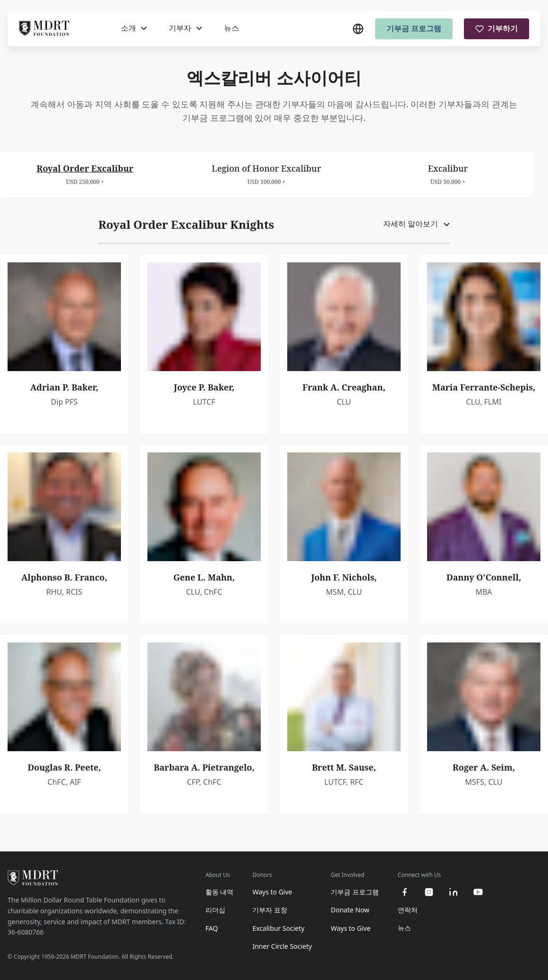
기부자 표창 (270, 910)
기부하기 (497, 28)
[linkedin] (454, 892)
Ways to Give (272, 892)
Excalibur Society (278, 928)
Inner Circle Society (282, 946)
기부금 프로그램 (414, 28)
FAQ (212, 928)
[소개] (134, 28)
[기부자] (185, 28)
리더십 (215, 910)
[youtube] (478, 892)
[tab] (85, 174)
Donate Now (350, 910)
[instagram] (429, 892)
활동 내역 (220, 892)
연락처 (408, 910)
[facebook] (404, 892)
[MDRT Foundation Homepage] (44, 29)
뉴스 (231, 28)
